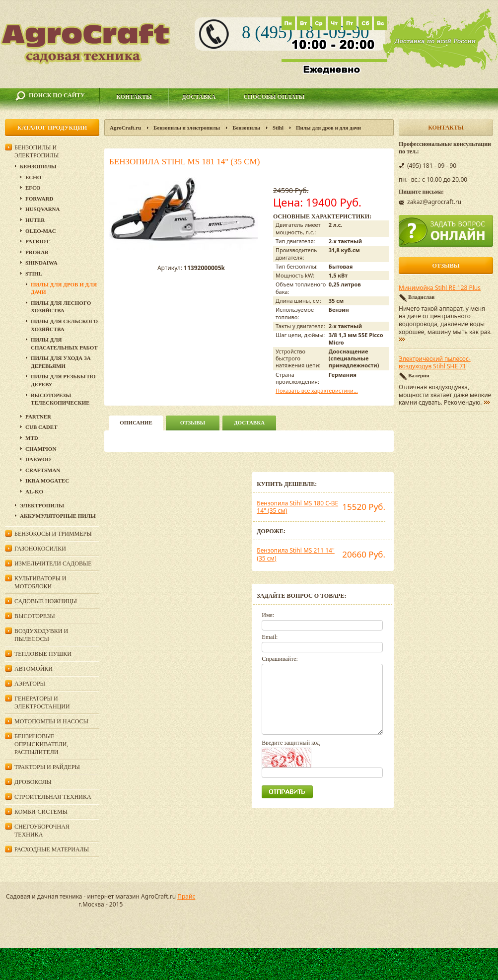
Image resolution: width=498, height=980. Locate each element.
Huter (35, 220)
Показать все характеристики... (317, 390)
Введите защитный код (291, 743)
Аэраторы (30, 684)
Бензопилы (246, 128)
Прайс (186, 896)
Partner (38, 417)
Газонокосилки (40, 549)
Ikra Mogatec (47, 481)
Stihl (278, 128)
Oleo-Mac (41, 231)
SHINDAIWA (41, 263)
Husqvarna (42, 209)
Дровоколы (33, 782)
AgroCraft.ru (125, 128)
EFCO (33, 188)
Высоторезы (35, 616)
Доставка (199, 97)
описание (136, 422)
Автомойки (34, 669)
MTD (32, 438)
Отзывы (193, 422)
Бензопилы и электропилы (187, 128)
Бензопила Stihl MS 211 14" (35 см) (295, 554)
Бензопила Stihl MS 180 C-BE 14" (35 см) (297, 507)
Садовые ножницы (46, 601)
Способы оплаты (274, 97)
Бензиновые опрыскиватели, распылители (41, 744)
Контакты (134, 97)
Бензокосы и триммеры (53, 534)
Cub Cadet (41, 427)
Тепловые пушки (43, 654)
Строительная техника (53, 797)
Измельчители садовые (53, 563)
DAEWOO (38, 459)
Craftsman (43, 470)
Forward (39, 199)
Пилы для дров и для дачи (328, 128)
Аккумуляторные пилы (58, 516)
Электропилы (42, 505)
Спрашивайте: (280, 659)
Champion (41, 449)
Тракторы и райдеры (47, 767)
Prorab (37, 252)
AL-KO (34, 491)
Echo (33, 177)
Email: (270, 637)
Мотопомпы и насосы (51, 721)
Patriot (37, 241)
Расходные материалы (52, 849)
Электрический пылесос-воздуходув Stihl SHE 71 (435, 363)
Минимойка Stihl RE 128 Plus (440, 288)
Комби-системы (41, 812)
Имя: (268, 615)
